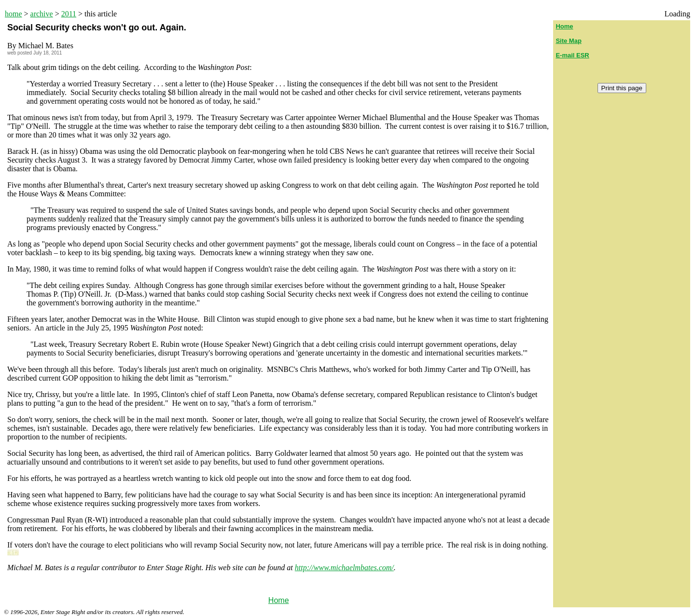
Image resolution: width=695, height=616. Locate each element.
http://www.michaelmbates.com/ (344, 568)
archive (42, 14)
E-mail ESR (572, 55)
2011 (69, 14)
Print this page (622, 88)
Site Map (568, 41)
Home (279, 600)
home (14, 14)
